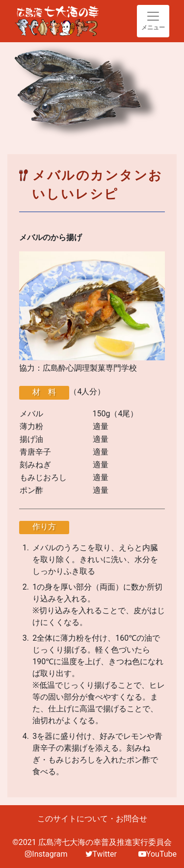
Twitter (101, 854)
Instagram (46, 854)
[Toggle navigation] (153, 21)
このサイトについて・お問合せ (92, 819)
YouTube (158, 854)
